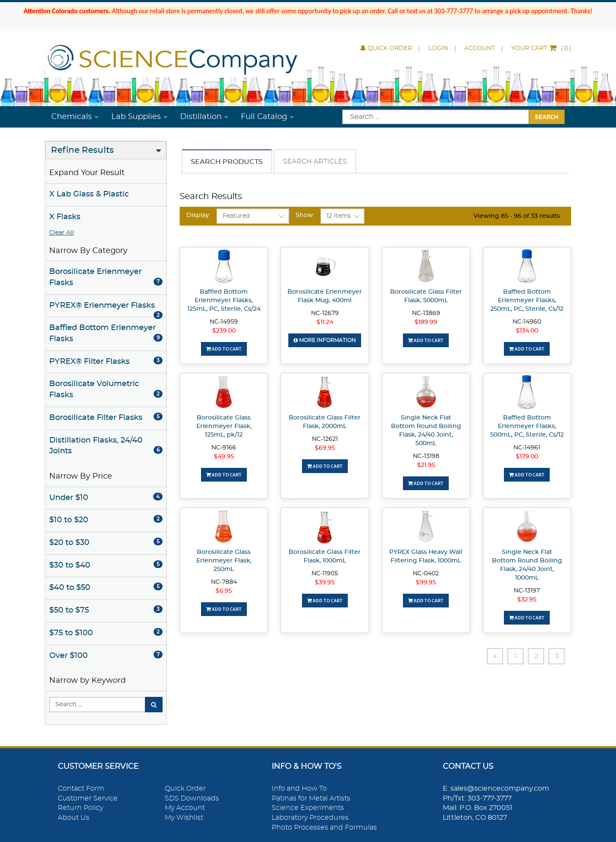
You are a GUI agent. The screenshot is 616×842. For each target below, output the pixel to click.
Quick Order (386, 48)
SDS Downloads (192, 798)
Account (480, 48)
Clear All (62, 233)
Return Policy (80, 808)
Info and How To (299, 788)
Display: (198, 215)
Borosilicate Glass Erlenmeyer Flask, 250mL (224, 561)
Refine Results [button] (82, 150)
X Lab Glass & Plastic (89, 194)
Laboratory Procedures (310, 818)
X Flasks (65, 217)
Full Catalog (264, 117)
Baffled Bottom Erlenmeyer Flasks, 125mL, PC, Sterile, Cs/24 (224, 301)
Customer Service (88, 798)
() (541, 48)
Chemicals (72, 117)
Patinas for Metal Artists (311, 798)
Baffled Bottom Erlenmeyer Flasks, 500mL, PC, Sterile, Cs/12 (527, 426)
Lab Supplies (136, 117)
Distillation (201, 117)
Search (547, 116)
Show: (305, 215)
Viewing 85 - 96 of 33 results (517, 216)
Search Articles (315, 161)
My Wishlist (184, 818)
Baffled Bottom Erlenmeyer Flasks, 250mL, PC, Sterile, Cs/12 (527, 301)
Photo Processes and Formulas (324, 827)
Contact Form (81, 788)
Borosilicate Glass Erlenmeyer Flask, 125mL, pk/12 (224, 426)
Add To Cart (224, 349)
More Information (325, 340)
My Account (185, 808)
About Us (74, 818)
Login (438, 48)
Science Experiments (308, 808)
